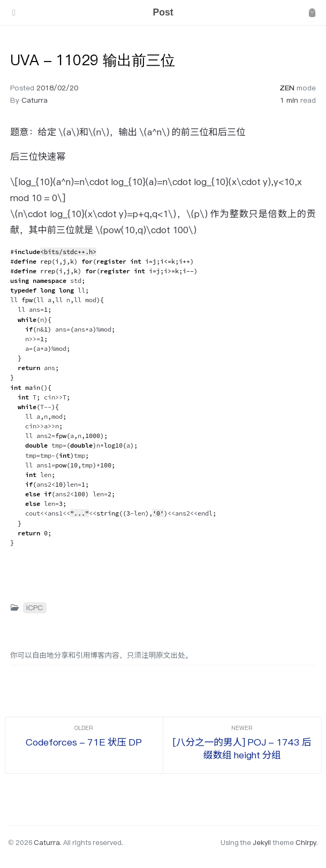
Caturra (35, 100)
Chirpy (306, 843)
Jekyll (262, 843)
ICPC (35, 608)
